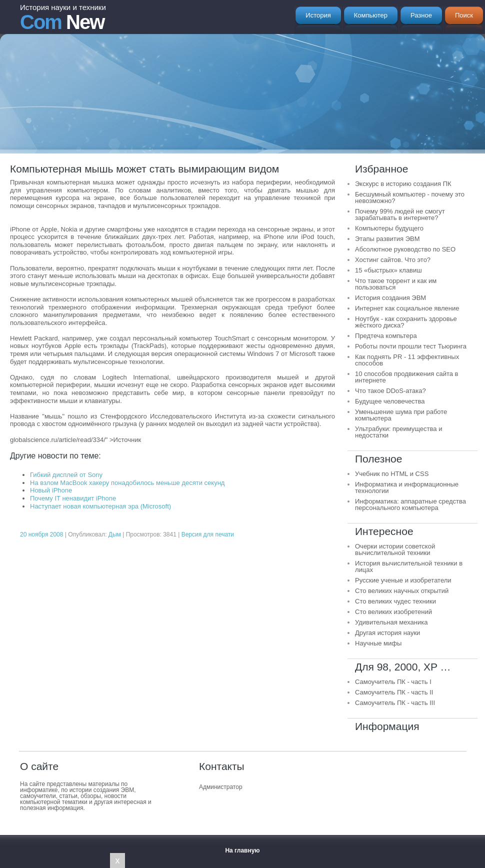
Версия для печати (208, 534)
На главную (242, 850)
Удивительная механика (391, 622)
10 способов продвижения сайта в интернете (406, 377)
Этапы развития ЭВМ (387, 239)
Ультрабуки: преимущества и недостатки (398, 432)
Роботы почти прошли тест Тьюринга (411, 346)
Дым (115, 534)
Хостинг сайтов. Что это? (393, 260)
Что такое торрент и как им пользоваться (396, 284)
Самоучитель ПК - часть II (394, 692)
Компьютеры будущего (389, 228)
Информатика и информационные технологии (407, 487)
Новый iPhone (51, 490)
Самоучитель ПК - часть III (395, 703)
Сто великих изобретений (393, 612)
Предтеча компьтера (386, 336)
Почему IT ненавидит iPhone (73, 498)
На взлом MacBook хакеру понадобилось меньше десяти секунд (127, 483)
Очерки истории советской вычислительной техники (395, 549)
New (63, 18)
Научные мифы (378, 643)
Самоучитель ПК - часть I (393, 682)
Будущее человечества (390, 401)
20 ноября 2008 (41, 534)
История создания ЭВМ (390, 298)
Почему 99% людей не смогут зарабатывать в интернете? (400, 214)
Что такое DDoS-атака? (390, 391)
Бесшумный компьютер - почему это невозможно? (410, 197)
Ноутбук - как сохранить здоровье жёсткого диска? (406, 322)
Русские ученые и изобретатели (403, 580)
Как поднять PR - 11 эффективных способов (407, 360)
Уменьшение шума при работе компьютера (401, 415)
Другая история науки (387, 633)
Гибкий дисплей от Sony (66, 475)
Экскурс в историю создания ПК (403, 184)
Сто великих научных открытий (402, 591)
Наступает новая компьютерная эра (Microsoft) (100, 506)
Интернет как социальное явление (407, 308)
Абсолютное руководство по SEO (405, 249)
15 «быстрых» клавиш (388, 270)
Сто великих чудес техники (395, 601)
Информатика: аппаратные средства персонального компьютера (410, 504)
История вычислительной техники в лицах (409, 566)
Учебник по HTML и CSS (392, 474)
